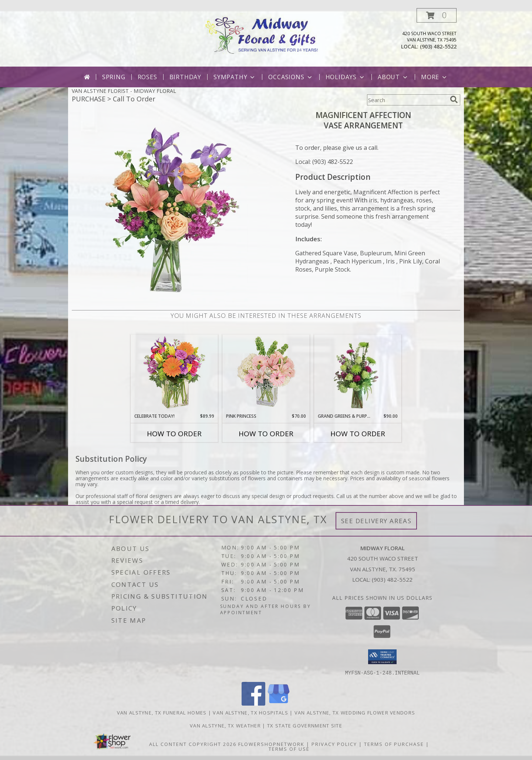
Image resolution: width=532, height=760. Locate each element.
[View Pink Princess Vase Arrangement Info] (266, 374)
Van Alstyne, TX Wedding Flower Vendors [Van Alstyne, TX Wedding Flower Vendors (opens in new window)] (355, 712)
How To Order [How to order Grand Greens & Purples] (358, 434)
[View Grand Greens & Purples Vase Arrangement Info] (358, 374)
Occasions (291, 77)
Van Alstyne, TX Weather (225, 725)
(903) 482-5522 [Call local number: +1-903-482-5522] (438, 46)
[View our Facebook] (253, 703)
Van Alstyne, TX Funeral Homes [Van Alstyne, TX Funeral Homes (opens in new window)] (162, 712)
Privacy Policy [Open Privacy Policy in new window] (334, 744)
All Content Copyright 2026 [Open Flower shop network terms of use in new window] (193, 744)
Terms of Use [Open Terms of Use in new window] (289, 749)
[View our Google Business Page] (279, 703)
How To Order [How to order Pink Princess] (266, 434)
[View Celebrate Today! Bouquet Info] (174, 374)
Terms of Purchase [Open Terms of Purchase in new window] (394, 744)
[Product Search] (407, 100)
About (393, 77)
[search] (454, 100)
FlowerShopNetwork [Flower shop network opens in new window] (271, 744)
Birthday (185, 77)
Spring (114, 77)
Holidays (346, 77)
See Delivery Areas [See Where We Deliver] (376, 521)
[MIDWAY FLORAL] (266, 33)
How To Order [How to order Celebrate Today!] (174, 434)
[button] (437, 15)
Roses (147, 77)
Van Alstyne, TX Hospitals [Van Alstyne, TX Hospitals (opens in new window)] (250, 712)
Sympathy (235, 77)
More (435, 77)
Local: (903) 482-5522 (324, 162)
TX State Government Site (305, 725)
